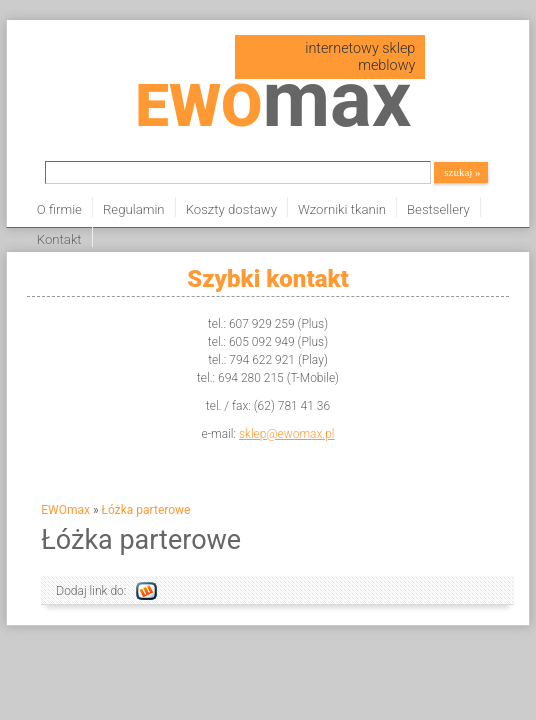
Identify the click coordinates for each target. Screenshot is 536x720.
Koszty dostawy (231, 209)
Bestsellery (438, 209)
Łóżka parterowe (146, 510)
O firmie (59, 209)
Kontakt (59, 239)
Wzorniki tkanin (342, 209)
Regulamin (134, 209)
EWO (273, 105)
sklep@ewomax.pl (287, 434)
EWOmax (65, 510)
